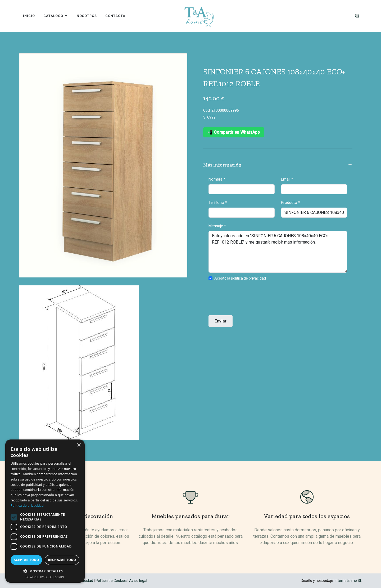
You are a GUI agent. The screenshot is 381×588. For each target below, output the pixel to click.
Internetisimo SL (348, 581)
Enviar (221, 321)
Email (287, 179)
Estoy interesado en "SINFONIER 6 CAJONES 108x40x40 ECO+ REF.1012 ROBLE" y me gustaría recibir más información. (278, 252)
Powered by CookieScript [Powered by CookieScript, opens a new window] (45, 577)
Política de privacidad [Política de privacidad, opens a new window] (27, 506)
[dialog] (45, 511)
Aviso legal (138, 581)
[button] (45, 571)
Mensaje (217, 226)
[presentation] (249, 300)
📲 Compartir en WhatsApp (234, 132)
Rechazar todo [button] (62, 560)
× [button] (79, 445)
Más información (278, 165)
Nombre (217, 179)
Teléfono (218, 203)
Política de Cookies (111, 581)
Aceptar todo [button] (26, 560)
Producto (291, 203)
